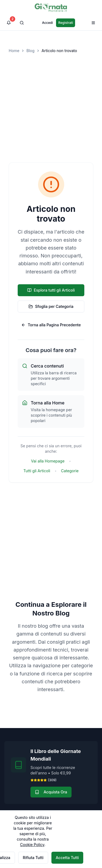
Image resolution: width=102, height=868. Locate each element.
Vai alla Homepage (48, 461)
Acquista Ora (51, 792)
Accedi (48, 23)
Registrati (66, 23)
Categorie (70, 471)
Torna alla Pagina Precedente (51, 325)
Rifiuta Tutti (33, 858)
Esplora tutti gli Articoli (51, 290)
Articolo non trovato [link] (59, 51)
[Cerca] (22, 23)
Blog (30, 51)
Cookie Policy (32, 845)
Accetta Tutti (67, 858)
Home (14, 51)
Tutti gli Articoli (37, 471)
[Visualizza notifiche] (9, 23)
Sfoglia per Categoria (51, 306)
